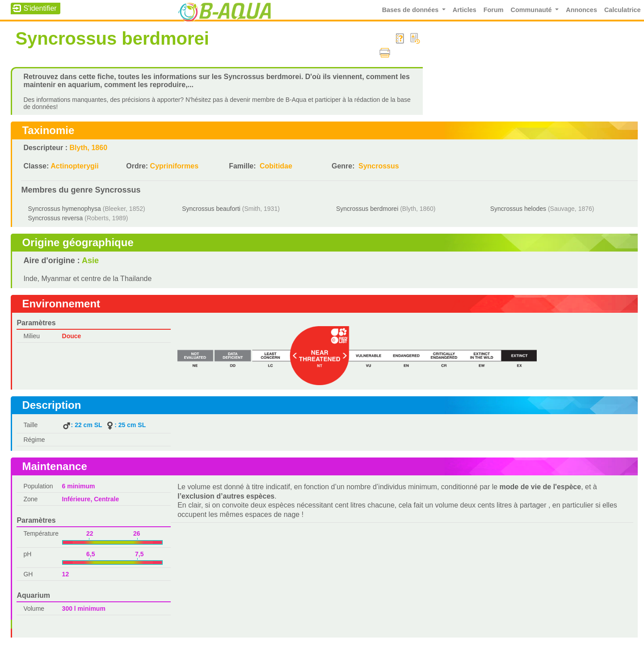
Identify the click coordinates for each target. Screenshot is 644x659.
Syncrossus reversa (55, 218)
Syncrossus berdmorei (367, 209)
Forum (494, 10)
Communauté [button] (532, 10)
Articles (465, 10)
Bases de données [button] (411, 10)
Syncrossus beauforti (211, 209)
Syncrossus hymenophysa (64, 209)
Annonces (581, 10)
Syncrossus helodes (518, 209)
